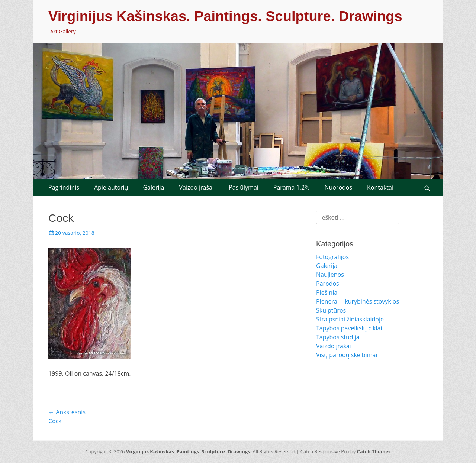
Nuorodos (338, 187)
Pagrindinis (64, 187)
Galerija (153, 187)
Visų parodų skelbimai (347, 355)
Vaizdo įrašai (196, 187)
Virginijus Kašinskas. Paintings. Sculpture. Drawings (225, 16)
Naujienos (330, 275)
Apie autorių (111, 187)
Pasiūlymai (244, 187)
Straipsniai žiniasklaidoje (350, 319)
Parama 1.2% (292, 187)
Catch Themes (374, 451)
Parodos (328, 284)
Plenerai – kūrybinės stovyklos (358, 301)
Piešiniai (327, 292)
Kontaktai (380, 187)
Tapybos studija (338, 337)
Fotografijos (332, 257)
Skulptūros (331, 310)
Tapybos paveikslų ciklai (349, 328)
